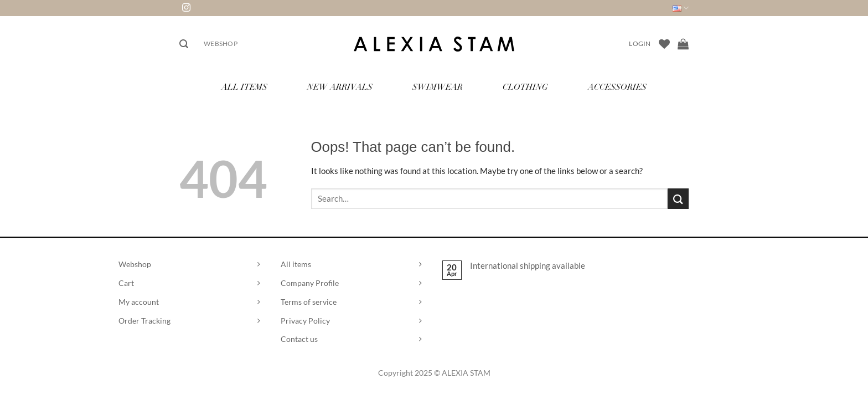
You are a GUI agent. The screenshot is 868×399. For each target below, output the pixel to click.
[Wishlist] (664, 44)
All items (296, 264)
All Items (244, 88)
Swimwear (438, 88)
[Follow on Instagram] (186, 8)
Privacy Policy (305, 321)
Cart (126, 283)
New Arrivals (340, 88)
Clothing (525, 88)
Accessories (617, 88)
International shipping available (528, 265)
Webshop (221, 44)
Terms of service (309, 302)
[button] (184, 44)
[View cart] (683, 44)
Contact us (299, 339)
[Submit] (678, 199)
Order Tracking (144, 321)
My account (139, 302)
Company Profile (310, 283)
